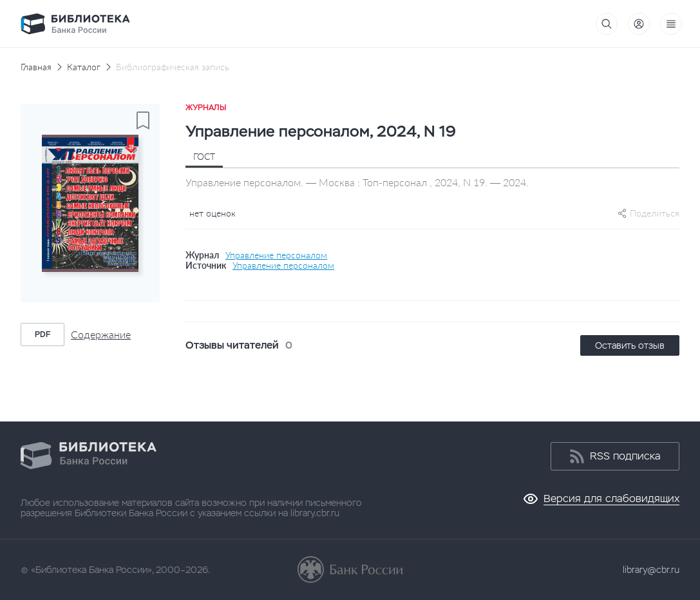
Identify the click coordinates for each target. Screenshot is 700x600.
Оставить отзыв (630, 345)
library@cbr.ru (651, 570)
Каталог (84, 67)
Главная (36, 67)
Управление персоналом (276, 255)
